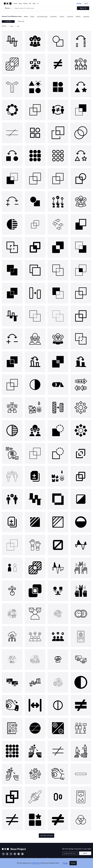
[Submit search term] (83, 8)
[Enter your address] (72, 853)
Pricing (79, 3)
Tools (34, 4)
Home (15, 4)
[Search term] (45, 8)
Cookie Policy (37, 865)
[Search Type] (9, 8)
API (30, 4)
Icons (20, 4)
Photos (25, 4)
